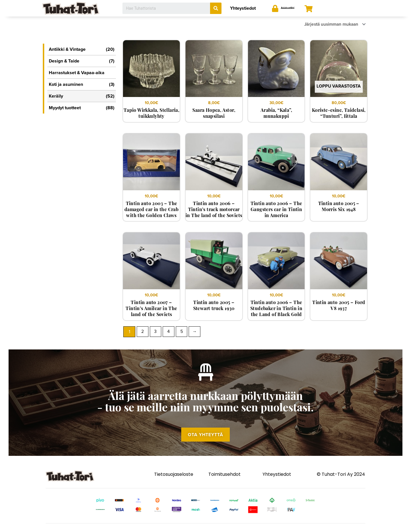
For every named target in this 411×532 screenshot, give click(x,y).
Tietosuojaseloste (174, 479)
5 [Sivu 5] (183, 333)
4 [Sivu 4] (170, 333)
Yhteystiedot (243, 8)
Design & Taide (82, 61)
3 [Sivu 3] (156, 333)
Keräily (82, 96)
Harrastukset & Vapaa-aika (77, 73)
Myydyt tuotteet (82, 108)
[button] (205, 439)
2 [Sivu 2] (143, 333)
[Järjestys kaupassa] (332, 25)
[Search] (216, 8)
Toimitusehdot (224, 479)
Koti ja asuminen (82, 84)
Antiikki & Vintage (82, 49)
